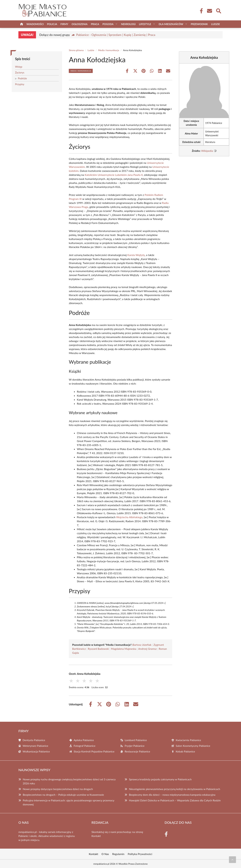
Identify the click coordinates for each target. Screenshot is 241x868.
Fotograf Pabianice (85, 746)
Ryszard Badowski (98, 649)
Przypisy (20, 84)
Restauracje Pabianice (137, 751)
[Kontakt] (209, 11)
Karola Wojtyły (136, 255)
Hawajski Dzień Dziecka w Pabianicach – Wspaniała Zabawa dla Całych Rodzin (175, 800)
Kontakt (96, 836)
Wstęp (19, 67)
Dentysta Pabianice (34, 740)
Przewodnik (199, 24)
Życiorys (20, 72)
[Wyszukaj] (218, 11)
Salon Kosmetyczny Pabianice (193, 746)
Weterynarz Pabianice (35, 746)
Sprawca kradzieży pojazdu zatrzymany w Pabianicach (160, 779)
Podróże (22, 78)
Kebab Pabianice (185, 751)
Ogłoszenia (80, 24)
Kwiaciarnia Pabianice (188, 740)
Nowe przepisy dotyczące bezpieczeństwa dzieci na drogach (58, 789)
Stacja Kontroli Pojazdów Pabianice (94, 751)
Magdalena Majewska (124, 649)
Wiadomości (35, 24)
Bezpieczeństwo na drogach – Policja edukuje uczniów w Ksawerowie (63, 795)
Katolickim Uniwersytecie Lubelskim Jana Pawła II (114, 175)
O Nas (105, 854)
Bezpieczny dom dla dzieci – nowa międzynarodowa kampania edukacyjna (172, 795)
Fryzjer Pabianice (135, 746)
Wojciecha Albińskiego (129, 517)
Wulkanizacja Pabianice (36, 751)
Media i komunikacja (109, 50)
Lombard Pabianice (136, 740)
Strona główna (76, 50)
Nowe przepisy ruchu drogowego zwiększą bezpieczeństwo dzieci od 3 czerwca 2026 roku (69, 781)
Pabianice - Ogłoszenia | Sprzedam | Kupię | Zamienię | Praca (116, 35)
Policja (52, 24)
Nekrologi (128, 24)
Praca (95, 24)
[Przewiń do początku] (232, 860)
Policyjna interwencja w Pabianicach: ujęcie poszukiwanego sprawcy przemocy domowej (69, 802)
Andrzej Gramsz (148, 649)
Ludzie (216, 24)
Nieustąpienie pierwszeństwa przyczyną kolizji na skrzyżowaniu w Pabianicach (174, 789)
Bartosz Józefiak (142, 645)
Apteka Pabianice (84, 740)
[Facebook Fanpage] (200, 11)
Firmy (64, 24)
